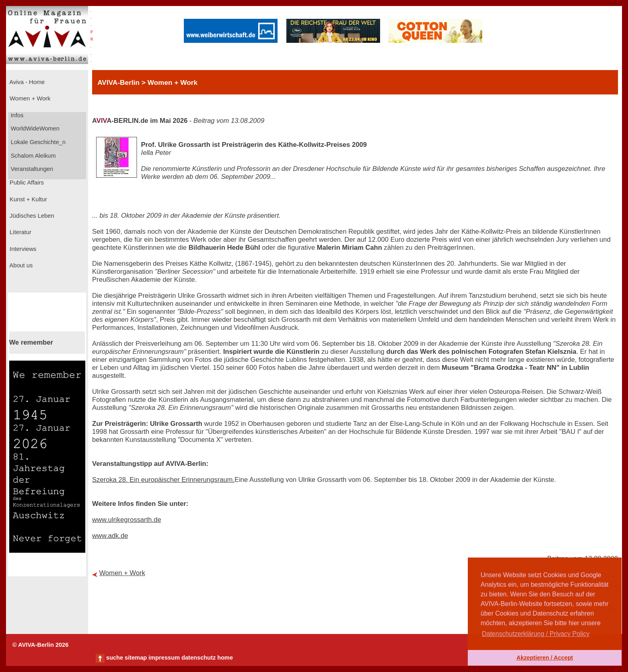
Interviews (22, 249)
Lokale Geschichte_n (37, 142)
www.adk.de (110, 536)
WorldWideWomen (34, 128)
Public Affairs (26, 183)
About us (20, 265)
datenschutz (199, 658)
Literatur (20, 232)
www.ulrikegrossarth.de (127, 520)
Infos (16, 115)
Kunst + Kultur (27, 199)
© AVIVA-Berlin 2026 (40, 645)
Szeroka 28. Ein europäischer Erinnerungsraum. (163, 480)
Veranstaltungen (31, 169)
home (225, 658)
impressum (164, 658)
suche (115, 658)
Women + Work (29, 98)
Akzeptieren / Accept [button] (544, 658)
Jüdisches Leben (31, 216)
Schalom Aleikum (32, 156)
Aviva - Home (26, 82)
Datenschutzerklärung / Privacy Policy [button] (536, 634)
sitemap (136, 658)
